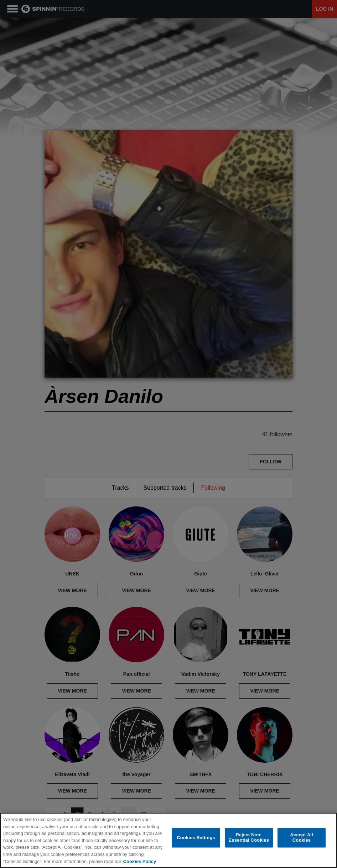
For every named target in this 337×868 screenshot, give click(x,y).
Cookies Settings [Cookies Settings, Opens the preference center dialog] (196, 838)
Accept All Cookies (301, 838)
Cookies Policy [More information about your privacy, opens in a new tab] (140, 861)
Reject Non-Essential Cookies (249, 838)
